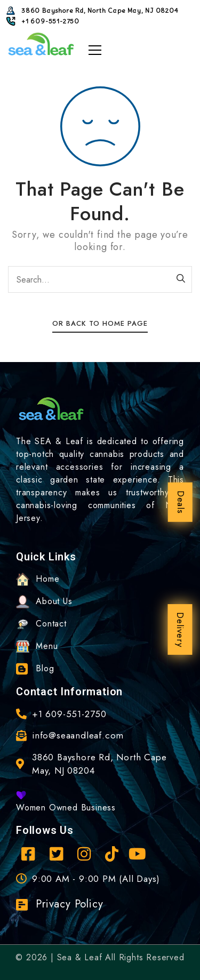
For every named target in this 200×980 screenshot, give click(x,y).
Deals (181, 502)
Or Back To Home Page (100, 323)
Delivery (180, 629)
